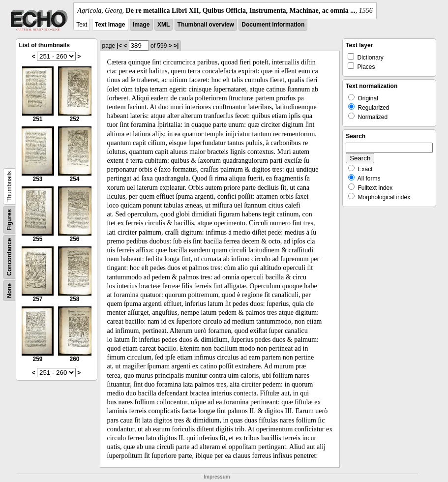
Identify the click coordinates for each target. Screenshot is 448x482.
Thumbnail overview (206, 25)
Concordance (9, 257)
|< (119, 46)
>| (176, 46)
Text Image (110, 25)
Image (141, 25)
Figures (9, 220)
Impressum (217, 477)
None (9, 291)
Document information (273, 25)
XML (164, 25)
